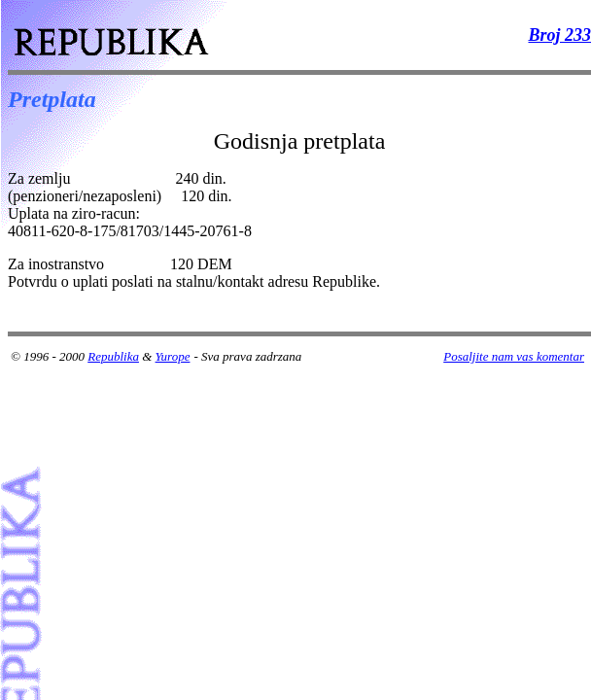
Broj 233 (559, 35)
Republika (113, 356)
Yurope (173, 356)
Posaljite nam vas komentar (514, 356)
